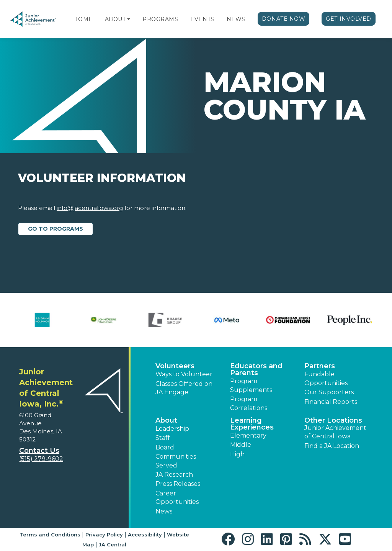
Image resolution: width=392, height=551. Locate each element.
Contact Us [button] (39, 451)
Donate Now (284, 19)
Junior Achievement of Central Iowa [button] (335, 432)
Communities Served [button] (176, 461)
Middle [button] (241, 445)
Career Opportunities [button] (177, 498)
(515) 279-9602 (41, 459)
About (115, 19)
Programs (160, 19)
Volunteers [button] (175, 366)
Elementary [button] (248, 435)
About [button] (166, 420)
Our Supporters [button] (329, 392)
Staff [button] (163, 438)
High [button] (237, 454)
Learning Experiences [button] (252, 424)
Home (83, 19)
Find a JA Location (332, 446)
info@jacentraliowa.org (90, 208)
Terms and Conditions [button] (50, 535)
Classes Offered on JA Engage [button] (184, 388)
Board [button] (165, 447)
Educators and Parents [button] (256, 369)
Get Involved (349, 19)
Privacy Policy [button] (104, 535)
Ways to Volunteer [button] (184, 374)
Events (202, 19)
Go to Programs (56, 229)
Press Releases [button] (178, 484)
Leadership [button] (172, 429)
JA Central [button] (113, 544)
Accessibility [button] (145, 535)
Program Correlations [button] (249, 403)
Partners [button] (320, 366)
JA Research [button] (174, 475)
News (236, 19)
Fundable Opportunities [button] (326, 378)
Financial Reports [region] (331, 402)
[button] (129, 19)
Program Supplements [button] (251, 385)
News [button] (164, 511)
